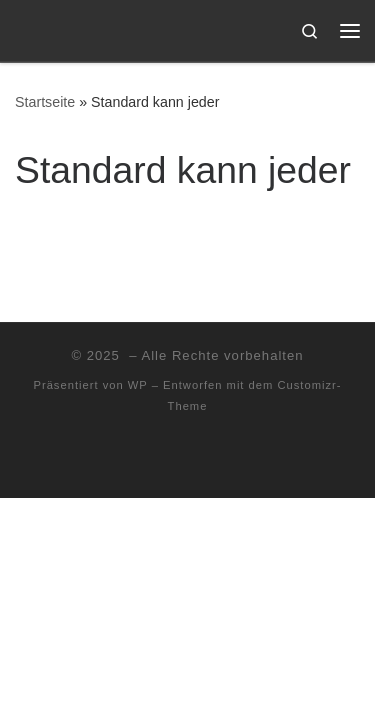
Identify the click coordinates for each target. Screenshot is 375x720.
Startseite (45, 102)
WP (138, 385)
